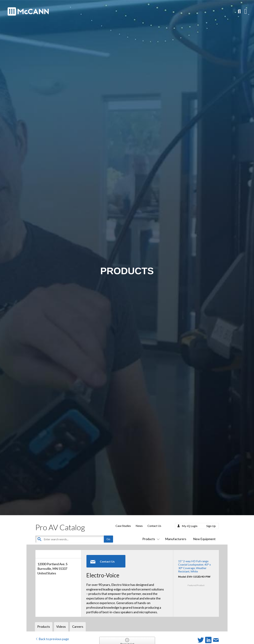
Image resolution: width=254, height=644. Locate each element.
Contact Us (154, 526)
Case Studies (123, 526)
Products (150, 539)
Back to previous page (52, 639)
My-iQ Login (190, 526)
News (139, 526)
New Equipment (204, 539)
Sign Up (211, 526)
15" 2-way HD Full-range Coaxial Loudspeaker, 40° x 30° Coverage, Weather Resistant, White (194, 566)
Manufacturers (176, 539)
